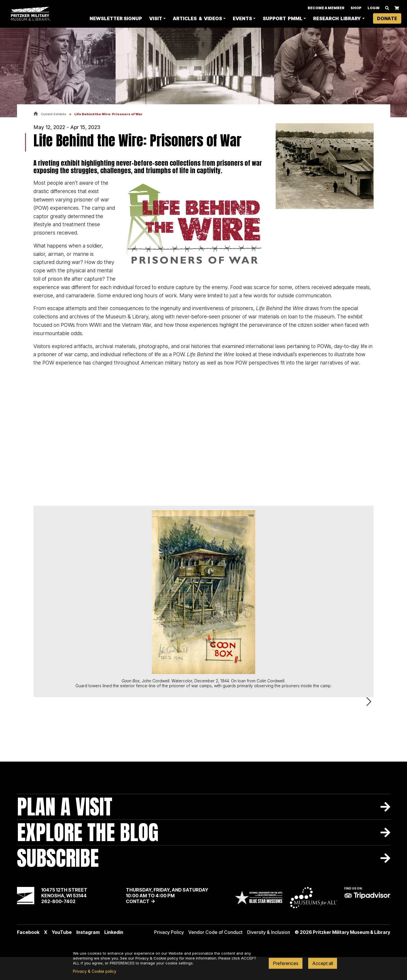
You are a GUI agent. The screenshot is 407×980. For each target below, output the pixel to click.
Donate (387, 19)
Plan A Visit (65, 830)
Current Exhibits (54, 114)
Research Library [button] (337, 19)
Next (369, 713)
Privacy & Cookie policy (95, 971)
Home (36, 114)
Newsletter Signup (116, 19)
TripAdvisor (367, 919)
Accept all (323, 963)
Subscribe (58, 881)
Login (373, 9)
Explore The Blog (88, 855)
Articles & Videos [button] (197, 19)
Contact (138, 924)
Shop (356, 9)
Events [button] (242, 19)
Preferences (286, 963)
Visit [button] (156, 19)
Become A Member (326, 9)
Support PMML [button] (283, 19)
